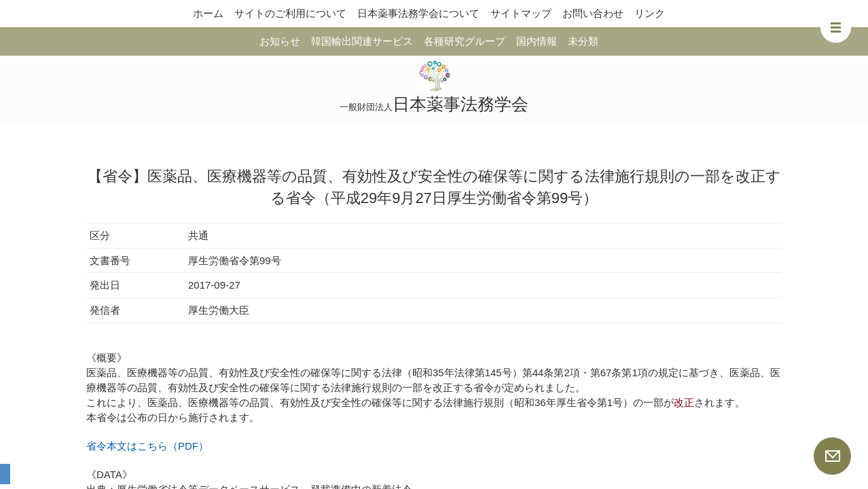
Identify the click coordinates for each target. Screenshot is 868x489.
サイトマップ (521, 13)
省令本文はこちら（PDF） (147, 446)
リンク (650, 13)
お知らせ (280, 41)
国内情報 (537, 41)
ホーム (208, 13)
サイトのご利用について (290, 13)
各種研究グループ (465, 41)
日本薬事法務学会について (418, 13)
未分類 (583, 41)
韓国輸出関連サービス (362, 41)
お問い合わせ (593, 13)
